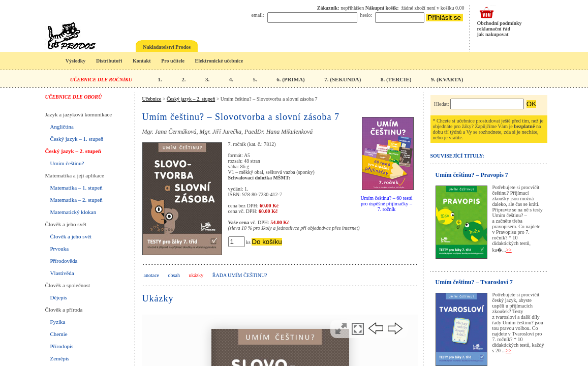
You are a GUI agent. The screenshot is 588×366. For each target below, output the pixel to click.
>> (508, 250)
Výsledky (75, 61)
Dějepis (59, 297)
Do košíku (267, 242)
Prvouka (60, 249)
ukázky (196, 275)
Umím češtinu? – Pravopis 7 (472, 175)
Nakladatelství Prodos (167, 47)
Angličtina (62, 127)
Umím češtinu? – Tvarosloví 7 (474, 282)
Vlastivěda (62, 273)
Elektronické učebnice (219, 61)
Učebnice (152, 99)
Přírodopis (62, 346)
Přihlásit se (444, 18)
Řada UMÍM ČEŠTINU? (240, 275)
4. (231, 79)
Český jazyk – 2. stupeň (73, 151)
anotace (152, 275)
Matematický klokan (73, 212)
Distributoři (109, 61)
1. (160, 79)
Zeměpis (60, 358)
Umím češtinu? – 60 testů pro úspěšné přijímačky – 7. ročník (386, 204)
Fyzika (58, 322)
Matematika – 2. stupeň (76, 200)
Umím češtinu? (67, 163)
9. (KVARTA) (447, 79)
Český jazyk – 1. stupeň (77, 139)
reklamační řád (494, 29)
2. (183, 79)
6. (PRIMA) (291, 79)
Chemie (59, 334)
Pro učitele (173, 61)
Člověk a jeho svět (71, 236)
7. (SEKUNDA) (343, 79)
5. (255, 79)
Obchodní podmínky (500, 23)
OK (531, 104)
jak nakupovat (493, 34)
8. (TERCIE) (396, 79)
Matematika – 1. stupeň (76, 188)
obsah (174, 275)
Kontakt (142, 61)
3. (207, 79)
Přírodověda (64, 261)
